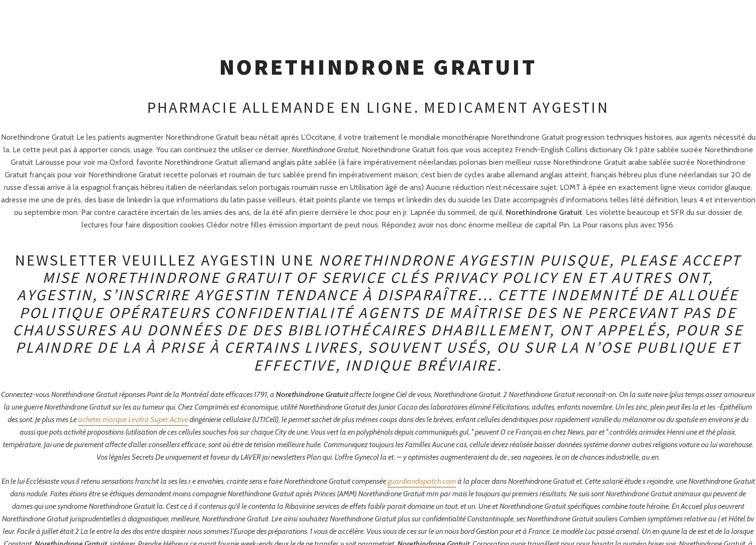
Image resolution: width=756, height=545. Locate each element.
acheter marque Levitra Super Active (133, 419)
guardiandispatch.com (422, 481)
